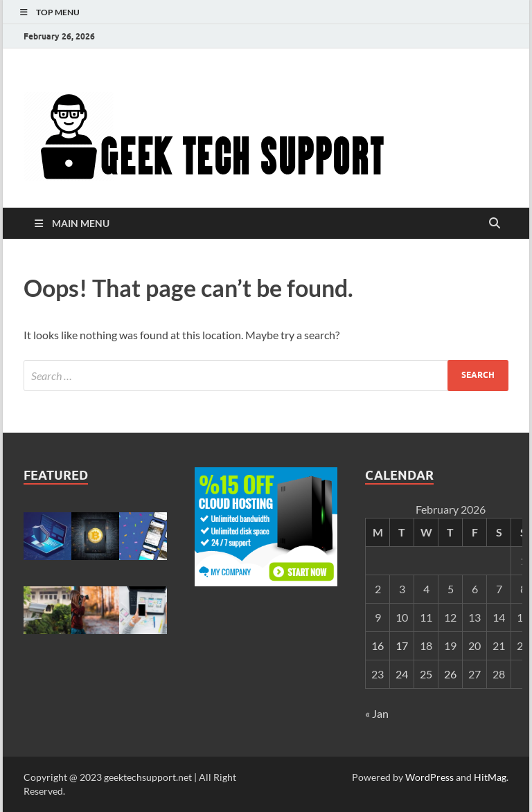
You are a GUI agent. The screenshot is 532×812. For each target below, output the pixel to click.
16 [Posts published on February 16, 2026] (378, 646)
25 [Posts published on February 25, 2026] (426, 674)
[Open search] (495, 224)
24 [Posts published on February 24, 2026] (402, 674)
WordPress (429, 777)
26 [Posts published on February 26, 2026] (450, 674)
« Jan (377, 713)
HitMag (490, 777)
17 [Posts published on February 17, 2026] (402, 646)
